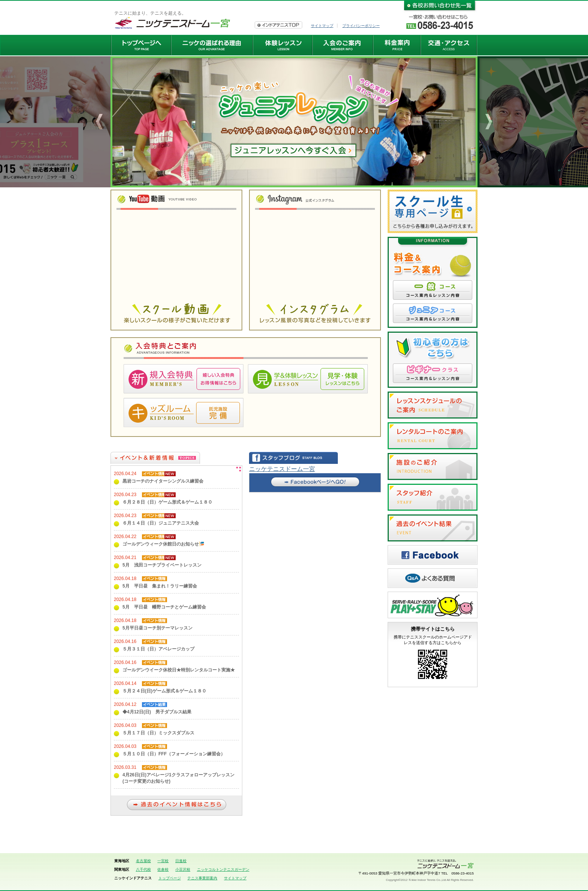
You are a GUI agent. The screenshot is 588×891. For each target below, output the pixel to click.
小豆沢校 (183, 869)
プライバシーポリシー (361, 26)
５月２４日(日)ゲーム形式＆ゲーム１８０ (164, 691)
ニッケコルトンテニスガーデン (223, 869)
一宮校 (163, 861)
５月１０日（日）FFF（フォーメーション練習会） (174, 754)
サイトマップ (322, 26)
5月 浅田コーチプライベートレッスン (162, 565)
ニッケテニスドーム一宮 (282, 469)
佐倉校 (163, 869)
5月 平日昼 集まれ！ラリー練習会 (160, 586)
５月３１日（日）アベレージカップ (158, 649)
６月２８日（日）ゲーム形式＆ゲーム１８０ (167, 502)
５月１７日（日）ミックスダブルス (158, 733)
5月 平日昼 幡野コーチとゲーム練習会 (164, 607)
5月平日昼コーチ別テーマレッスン (157, 628)
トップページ (170, 878)
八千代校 (143, 869)
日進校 (181, 861)
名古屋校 (143, 861)
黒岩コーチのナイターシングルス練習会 (163, 481)
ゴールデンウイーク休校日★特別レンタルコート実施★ (179, 670)
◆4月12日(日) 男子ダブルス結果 (157, 712)
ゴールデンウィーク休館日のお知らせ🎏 (163, 544)
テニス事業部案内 (202, 878)
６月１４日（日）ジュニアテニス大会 (161, 523)
